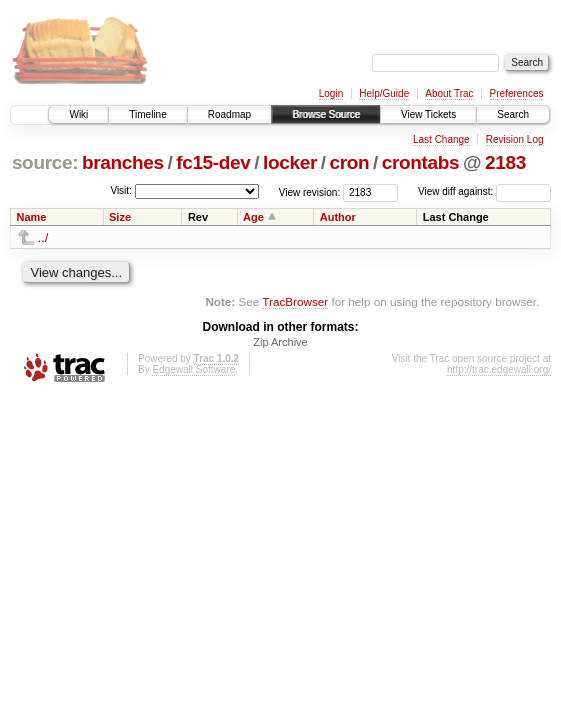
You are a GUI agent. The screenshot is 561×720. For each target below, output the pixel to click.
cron (349, 162)
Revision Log (515, 139)
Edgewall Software (193, 369)
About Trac (449, 93)
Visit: (121, 190)
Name (32, 217)
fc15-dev (213, 162)
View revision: (310, 191)
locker (290, 162)
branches (123, 162)
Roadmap (229, 114)
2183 (505, 162)
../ (43, 237)
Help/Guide (384, 93)
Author (338, 217)
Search (513, 114)
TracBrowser (295, 301)
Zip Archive (280, 342)
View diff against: (484, 191)
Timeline (147, 114)
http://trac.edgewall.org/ (499, 369)
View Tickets (428, 114)
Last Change (441, 139)
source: (45, 162)
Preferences (517, 93)
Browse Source (326, 114)
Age (253, 217)
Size (120, 217)
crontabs (421, 162)
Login (331, 93)
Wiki (78, 114)
